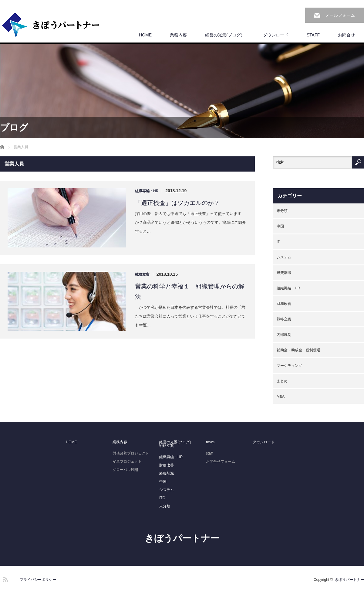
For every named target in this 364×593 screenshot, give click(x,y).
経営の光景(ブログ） (225, 35)
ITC (162, 498)
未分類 (282, 211)
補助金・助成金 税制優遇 (298, 350)
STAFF (313, 35)
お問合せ (346, 35)
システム (284, 257)
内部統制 (284, 335)
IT (278, 242)
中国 (280, 226)
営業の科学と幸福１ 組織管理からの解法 (190, 291)
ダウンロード (276, 35)
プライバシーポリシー (38, 580)
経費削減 (284, 273)
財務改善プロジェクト (131, 453)
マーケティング (289, 366)
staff (209, 453)
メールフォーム (340, 15)
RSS (5, 578)
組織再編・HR (147, 191)
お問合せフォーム (221, 462)
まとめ (282, 381)
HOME (145, 35)
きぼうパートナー (182, 538)
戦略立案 (142, 274)
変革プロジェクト (127, 462)
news (210, 442)
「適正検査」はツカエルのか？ (177, 203)
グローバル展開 (125, 470)
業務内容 (178, 35)
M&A (281, 397)
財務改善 (284, 304)
